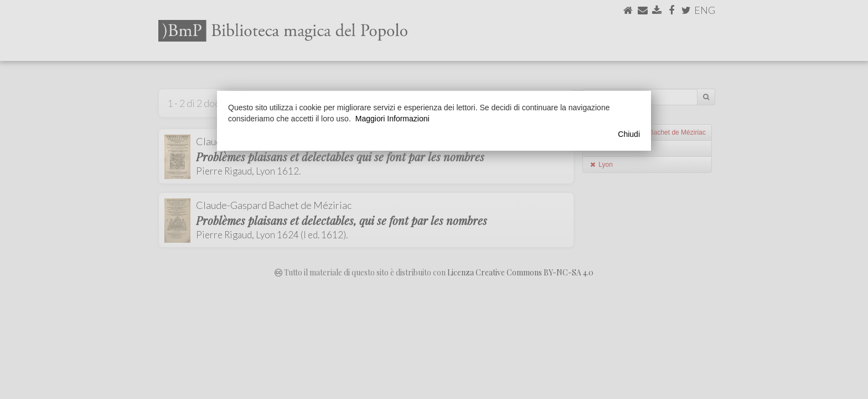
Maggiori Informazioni (392, 119)
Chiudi (629, 134)
